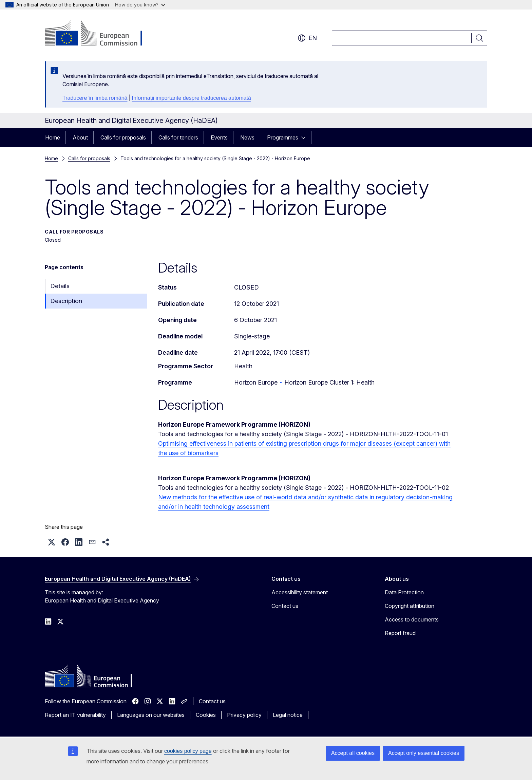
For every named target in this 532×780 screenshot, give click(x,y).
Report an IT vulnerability (75, 715)
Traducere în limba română (95, 98)
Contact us (285, 606)
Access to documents (412, 619)
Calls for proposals (123, 137)
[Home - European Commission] (100, 34)
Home (53, 137)
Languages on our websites (151, 715)
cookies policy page (188, 751)
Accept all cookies (353, 753)
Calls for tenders (178, 137)
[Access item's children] (305, 137)
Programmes (283, 137)
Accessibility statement (300, 592)
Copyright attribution (410, 606)
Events (219, 137)
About (80, 137)
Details (60, 286)
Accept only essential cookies (424, 753)
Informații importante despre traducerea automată (192, 98)
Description (66, 301)
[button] (52, 542)
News (247, 137)
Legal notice (288, 715)
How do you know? (140, 5)
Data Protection (404, 592)
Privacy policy (244, 715)
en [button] (307, 38)
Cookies (206, 715)
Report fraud (400, 633)
